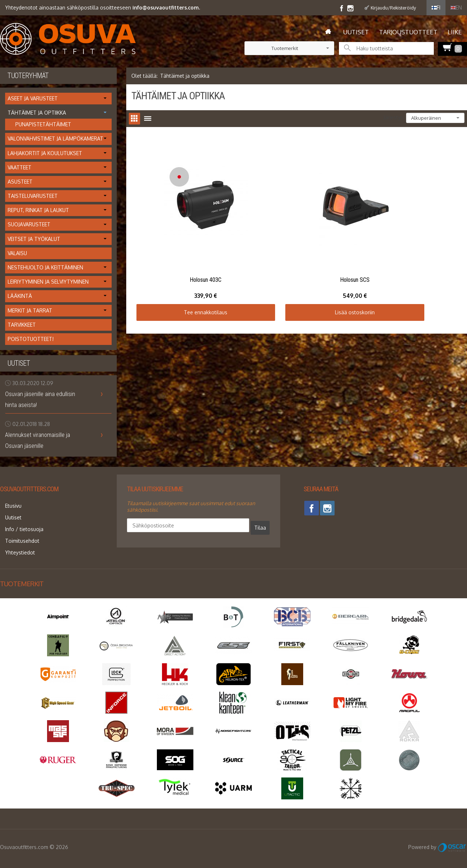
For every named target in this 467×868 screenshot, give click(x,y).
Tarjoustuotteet (408, 32)
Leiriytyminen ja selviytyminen (48, 282)
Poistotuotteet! (31, 339)
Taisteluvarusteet (33, 196)
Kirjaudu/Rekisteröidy (393, 8)
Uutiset (356, 32)
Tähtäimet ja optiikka (37, 113)
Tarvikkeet (22, 325)
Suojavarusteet (29, 224)
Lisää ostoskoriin (296, 273)
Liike (455, 32)
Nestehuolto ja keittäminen (45, 267)
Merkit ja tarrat (30, 310)
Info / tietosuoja (19, 521)
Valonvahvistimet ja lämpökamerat (55, 139)
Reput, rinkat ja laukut (38, 210)
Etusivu (8, 504)
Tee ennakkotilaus (186, 273)
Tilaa (211, 525)
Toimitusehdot (17, 530)
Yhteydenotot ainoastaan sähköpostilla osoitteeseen (103, 7)
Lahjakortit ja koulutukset (45, 153)
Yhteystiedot (15, 539)
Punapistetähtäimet (43, 124)
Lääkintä (20, 296)
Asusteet (20, 182)
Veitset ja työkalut (34, 239)
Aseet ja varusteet (33, 98)
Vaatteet (20, 167)
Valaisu (17, 253)
